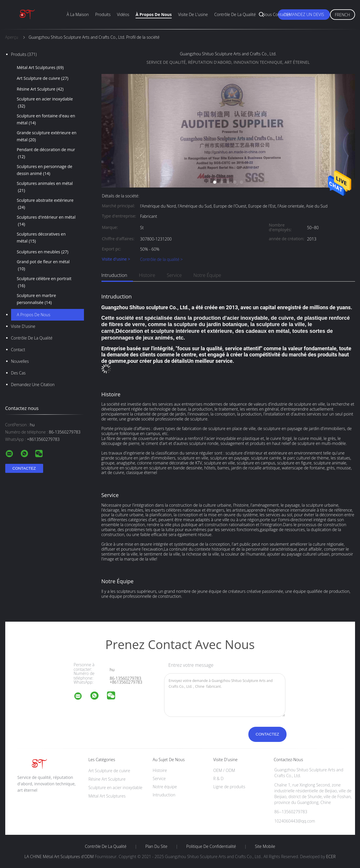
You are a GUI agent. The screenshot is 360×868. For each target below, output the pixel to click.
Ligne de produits (229, 787)
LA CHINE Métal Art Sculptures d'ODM (59, 856)
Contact (18, 350)
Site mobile (265, 846)
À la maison (78, 14)
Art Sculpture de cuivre (43, 78)
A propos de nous (34, 315)
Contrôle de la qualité (235, 14)
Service (174, 275)
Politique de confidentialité (211, 846)
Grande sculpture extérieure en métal (47, 137)
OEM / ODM (224, 770)
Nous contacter (276, 14)
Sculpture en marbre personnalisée (37, 299)
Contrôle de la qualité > (161, 259)
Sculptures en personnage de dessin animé (45, 170)
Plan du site (157, 846)
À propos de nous (154, 14)
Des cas (18, 373)
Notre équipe (207, 275)
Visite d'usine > (116, 259)
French (343, 15)
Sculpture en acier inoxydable (45, 103)
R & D (218, 778)
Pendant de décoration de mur (46, 153)
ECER (331, 856)
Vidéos (123, 14)
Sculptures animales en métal (45, 187)
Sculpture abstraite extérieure (45, 204)
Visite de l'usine (193, 14)
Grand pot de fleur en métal (43, 266)
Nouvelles (20, 361)
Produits (103, 14)
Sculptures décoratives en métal (41, 238)
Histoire (147, 275)
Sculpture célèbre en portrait (44, 282)
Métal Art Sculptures (40, 68)
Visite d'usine (23, 326)
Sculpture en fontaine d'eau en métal (46, 120)
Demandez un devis (304, 14)
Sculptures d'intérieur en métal (46, 221)
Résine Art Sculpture (40, 89)
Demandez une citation (33, 384)
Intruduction (114, 275)
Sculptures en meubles (43, 252)
